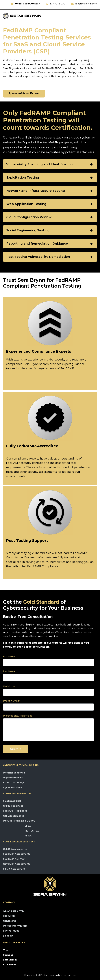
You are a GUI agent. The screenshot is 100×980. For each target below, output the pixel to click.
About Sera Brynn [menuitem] (13, 911)
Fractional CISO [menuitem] (12, 801)
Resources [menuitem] (9, 916)
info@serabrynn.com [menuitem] (15, 926)
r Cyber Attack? (31, 4)
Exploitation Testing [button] (50, 177)
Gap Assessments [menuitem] (13, 816)
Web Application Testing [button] (50, 204)
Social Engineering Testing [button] (50, 230)
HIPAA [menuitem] (28, 836)
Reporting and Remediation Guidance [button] (50, 244)
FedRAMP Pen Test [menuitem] (14, 859)
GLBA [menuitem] (28, 826)
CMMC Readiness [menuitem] (13, 806)
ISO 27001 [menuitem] (30, 821)
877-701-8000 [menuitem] (11, 931)
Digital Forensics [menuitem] (13, 778)
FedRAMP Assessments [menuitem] (17, 854)
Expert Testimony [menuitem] (13, 783)
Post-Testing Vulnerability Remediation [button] (50, 257)
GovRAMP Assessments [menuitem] (17, 864)
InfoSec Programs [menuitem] (13, 821)
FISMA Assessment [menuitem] (14, 869)
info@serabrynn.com (86, 4)
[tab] (50, 164)
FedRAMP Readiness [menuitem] (15, 811)
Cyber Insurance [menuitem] (13, 788)
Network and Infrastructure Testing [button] (50, 191)
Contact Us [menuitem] (10, 921)
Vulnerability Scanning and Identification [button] (50, 164)
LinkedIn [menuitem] (8, 936)
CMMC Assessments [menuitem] (15, 849)
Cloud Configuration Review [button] (50, 217)
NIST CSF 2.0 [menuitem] (32, 831)
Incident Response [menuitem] (14, 773)
